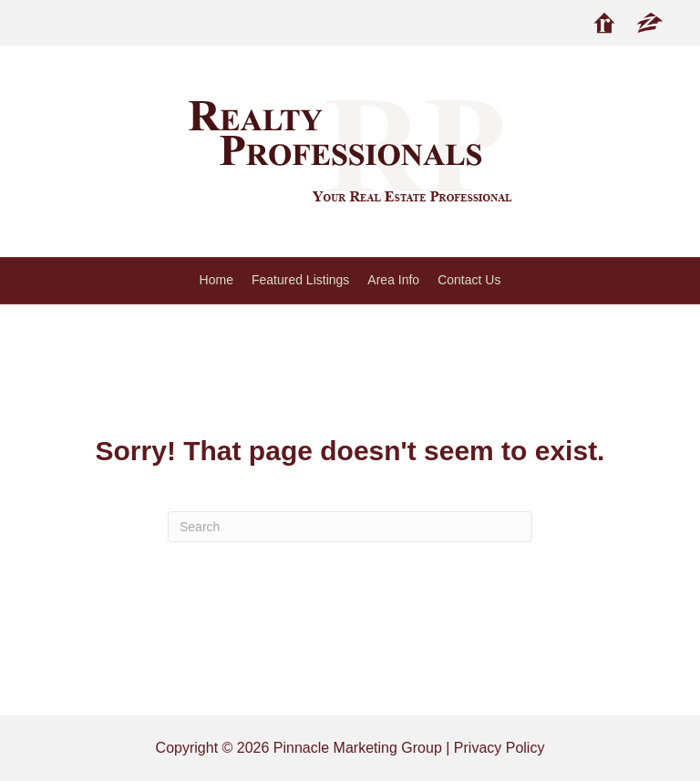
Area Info (393, 280)
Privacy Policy (499, 748)
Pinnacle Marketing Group (358, 748)
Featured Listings (300, 280)
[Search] (350, 527)
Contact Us (469, 280)
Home (216, 280)
